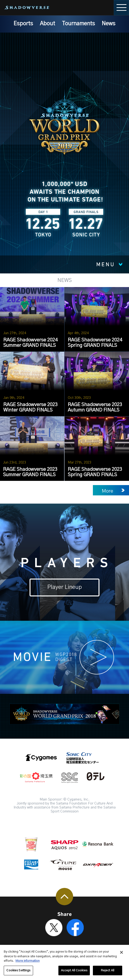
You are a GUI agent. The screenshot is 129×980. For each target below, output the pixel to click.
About (47, 24)
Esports (23, 24)
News (109, 24)
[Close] (121, 955)
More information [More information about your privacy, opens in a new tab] (28, 964)
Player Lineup (65, 587)
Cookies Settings (18, 973)
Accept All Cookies (74, 973)
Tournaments (78, 24)
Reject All (108, 973)
